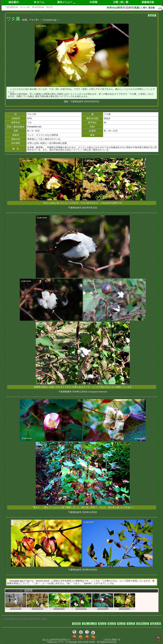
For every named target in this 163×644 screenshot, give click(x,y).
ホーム (39, 2)
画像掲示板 (148, 2)
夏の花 (112, 623)
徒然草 (152, 15)
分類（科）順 (121, 2)
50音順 (94, 2)
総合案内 (14, 2)
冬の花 (131, 623)
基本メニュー (65, 2)
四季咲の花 (143, 623)
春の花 (102, 623)
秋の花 (121, 623)
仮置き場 (155, 623)
